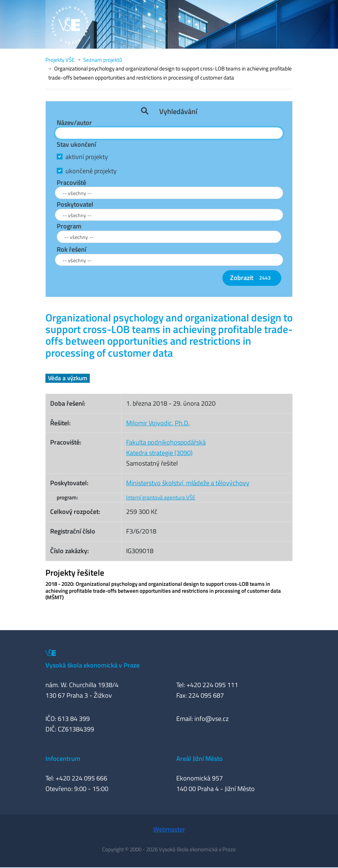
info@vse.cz (212, 719)
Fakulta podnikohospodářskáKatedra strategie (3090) (166, 447)
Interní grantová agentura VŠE (161, 497)
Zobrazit (252, 278)
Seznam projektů (103, 60)
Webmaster (169, 829)
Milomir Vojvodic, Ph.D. (158, 423)
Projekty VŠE (60, 60)
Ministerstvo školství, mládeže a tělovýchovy (188, 483)
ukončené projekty (91, 171)
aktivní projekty (87, 157)
